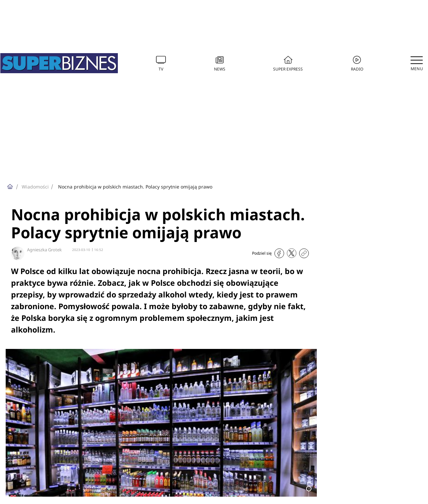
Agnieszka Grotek (44, 250)
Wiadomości (35, 187)
